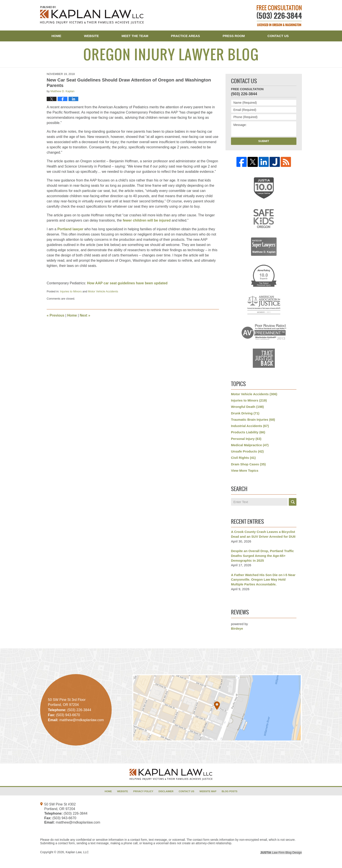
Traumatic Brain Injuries (253, 420)
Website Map (208, 791)
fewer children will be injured (147, 220)
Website (91, 36)
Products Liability (248, 432)
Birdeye (237, 628)
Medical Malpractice (250, 445)
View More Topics (245, 470)
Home (56, 36)
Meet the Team (135, 36)
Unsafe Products (247, 451)
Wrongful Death (247, 407)
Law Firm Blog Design (281, 853)
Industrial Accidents (250, 426)
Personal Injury (246, 439)
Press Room (234, 36)
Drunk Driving (245, 413)
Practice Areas (186, 36)
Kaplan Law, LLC (77, 852)
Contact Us (278, 36)
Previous (56, 315)
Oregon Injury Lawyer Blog (92, 15)
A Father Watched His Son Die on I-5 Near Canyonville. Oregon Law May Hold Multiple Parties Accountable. (263, 580)
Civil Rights (243, 458)
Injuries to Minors (71, 291)
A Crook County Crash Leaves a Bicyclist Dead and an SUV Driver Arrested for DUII (263, 534)
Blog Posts (229, 791)
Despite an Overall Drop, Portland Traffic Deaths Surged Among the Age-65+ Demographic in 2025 (262, 556)
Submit (264, 141)
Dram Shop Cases (248, 464)
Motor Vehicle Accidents (103, 291)
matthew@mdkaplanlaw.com (78, 822)
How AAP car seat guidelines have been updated (127, 283)
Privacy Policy (143, 791)
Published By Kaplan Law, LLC (279, 16)
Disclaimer (166, 791)
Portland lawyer (70, 229)
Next (85, 315)
